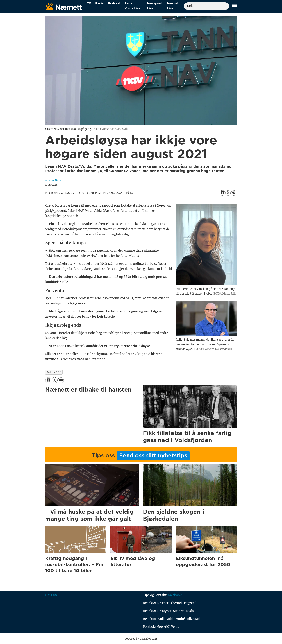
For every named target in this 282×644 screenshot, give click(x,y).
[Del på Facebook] (222, 193)
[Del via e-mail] (234, 193)
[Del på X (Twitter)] (228, 193)
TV (89, 3)
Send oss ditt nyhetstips (153, 456)
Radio (100, 3)
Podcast (114, 3)
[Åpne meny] (234, 6)
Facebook (175, 595)
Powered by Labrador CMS (141, 639)
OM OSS (51, 595)
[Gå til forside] (64, 6)
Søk (184, 6)
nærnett (54, 372)
